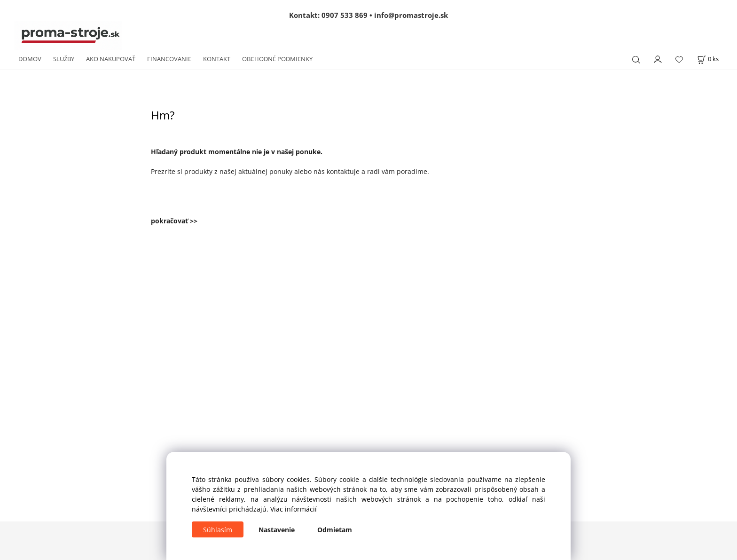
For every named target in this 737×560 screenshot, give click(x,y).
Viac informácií (294, 509)
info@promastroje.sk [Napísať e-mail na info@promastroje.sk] (411, 15)
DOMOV (30, 59)
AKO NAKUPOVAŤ (111, 59)
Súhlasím (218, 530)
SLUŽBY (64, 59)
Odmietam (335, 530)
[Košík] (708, 59)
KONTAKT (217, 59)
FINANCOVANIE (169, 59)
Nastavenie (277, 530)
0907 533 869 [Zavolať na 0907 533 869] (345, 15)
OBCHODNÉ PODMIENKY (277, 59)
